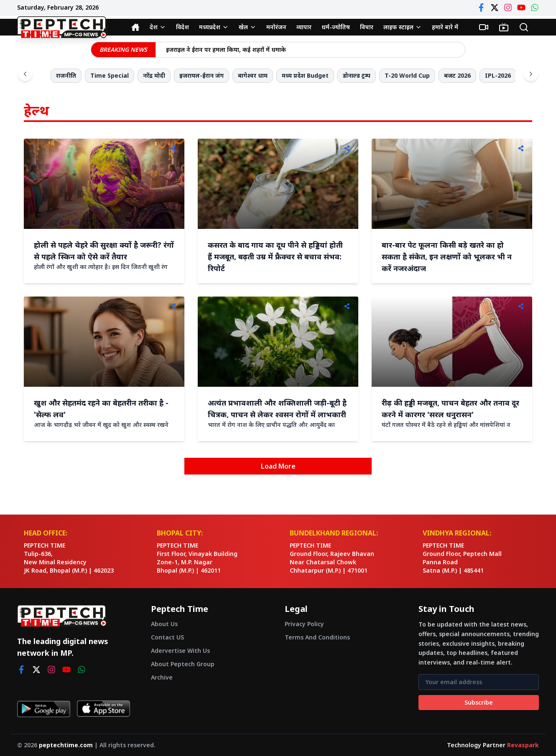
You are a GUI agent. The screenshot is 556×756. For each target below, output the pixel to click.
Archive (162, 677)
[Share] (173, 148)
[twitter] (36, 670)
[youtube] (66, 670)
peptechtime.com (66, 745)
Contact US (167, 637)
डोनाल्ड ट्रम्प (357, 75)
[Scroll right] (531, 74)
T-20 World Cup (407, 75)
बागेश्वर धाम (253, 75)
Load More (278, 466)
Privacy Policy (304, 624)
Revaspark (523, 745)
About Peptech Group (183, 664)
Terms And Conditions (317, 637)
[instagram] (51, 670)
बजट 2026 (457, 75)
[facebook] (21, 670)
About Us (164, 624)
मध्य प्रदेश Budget (305, 75)
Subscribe (479, 702)
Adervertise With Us (180, 651)
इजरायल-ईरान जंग (201, 75)
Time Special (110, 75)
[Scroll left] (25, 74)
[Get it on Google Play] (44, 709)
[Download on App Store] (103, 709)
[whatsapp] (82, 670)
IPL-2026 (498, 75)
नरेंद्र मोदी (154, 75)
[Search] (524, 27)
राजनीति (66, 75)
